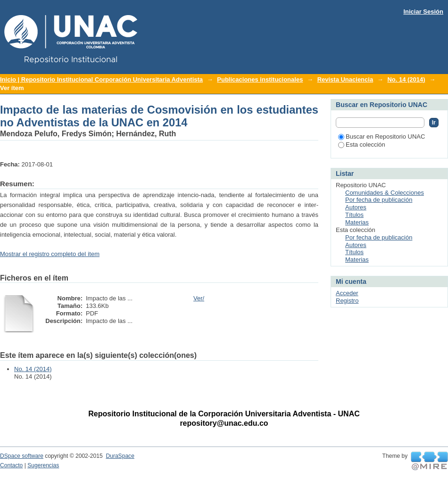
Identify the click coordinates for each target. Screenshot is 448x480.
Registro (347, 301)
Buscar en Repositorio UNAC (382, 137)
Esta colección (362, 145)
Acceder (347, 293)
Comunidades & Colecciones (385, 193)
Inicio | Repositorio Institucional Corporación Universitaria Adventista (101, 79)
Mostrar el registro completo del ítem (50, 254)
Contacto (11, 465)
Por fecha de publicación (379, 200)
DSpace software (22, 456)
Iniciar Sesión (423, 12)
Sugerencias (43, 465)
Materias (357, 222)
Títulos (354, 215)
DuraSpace (120, 456)
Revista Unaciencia (345, 79)
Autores (356, 207)
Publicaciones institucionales (260, 79)
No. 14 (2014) (406, 79)
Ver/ (199, 298)
